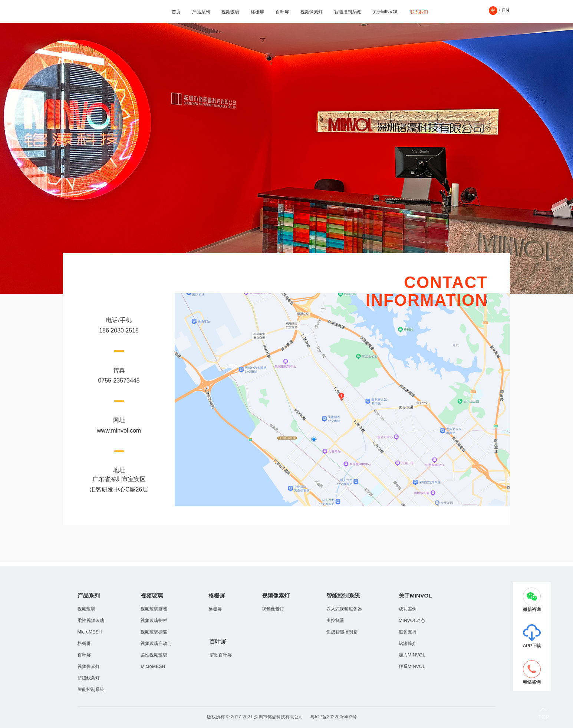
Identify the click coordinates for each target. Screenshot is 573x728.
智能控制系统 (348, 12)
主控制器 (335, 621)
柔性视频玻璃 (91, 621)
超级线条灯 (89, 678)
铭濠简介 (408, 643)
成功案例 (408, 609)
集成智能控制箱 (342, 632)
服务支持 (408, 632)
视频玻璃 (230, 12)
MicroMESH (90, 632)
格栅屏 (257, 12)
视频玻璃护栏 (154, 621)
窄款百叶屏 (221, 655)
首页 (176, 12)
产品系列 (201, 12)
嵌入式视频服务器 (344, 609)
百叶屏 (282, 12)
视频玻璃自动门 (156, 643)
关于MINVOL (386, 12)
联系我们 (419, 12)
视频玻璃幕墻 (154, 609)
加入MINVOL (412, 655)
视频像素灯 (312, 12)
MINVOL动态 (412, 621)
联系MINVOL (412, 666)
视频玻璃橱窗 (154, 632)
